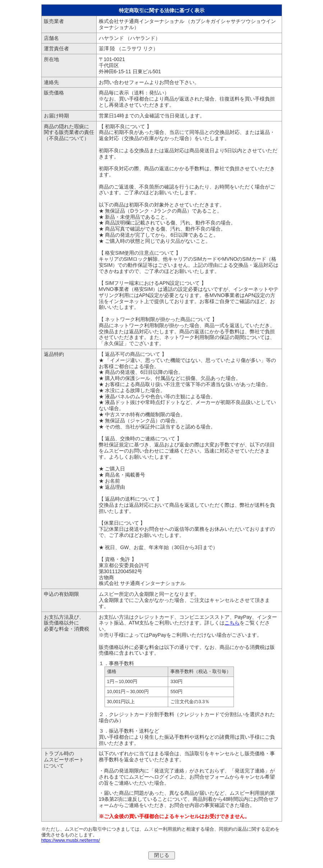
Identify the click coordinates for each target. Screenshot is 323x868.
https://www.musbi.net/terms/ (71, 840)
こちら (232, 623)
